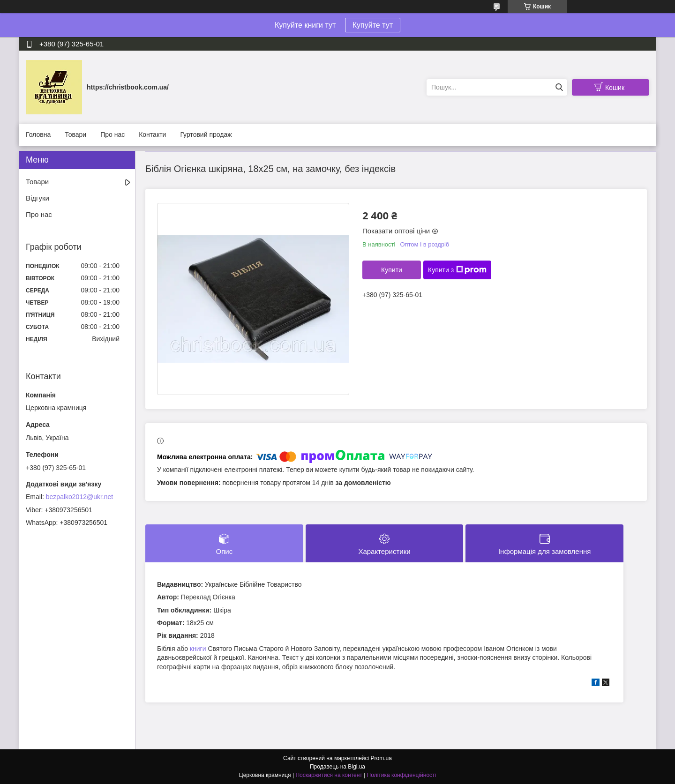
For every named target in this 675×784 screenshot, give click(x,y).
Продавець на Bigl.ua (337, 767)
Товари (75, 134)
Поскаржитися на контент (329, 775)
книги (198, 649)
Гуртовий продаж (206, 134)
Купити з (457, 270)
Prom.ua (381, 758)
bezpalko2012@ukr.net (79, 497)
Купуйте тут (373, 25)
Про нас (112, 134)
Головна (38, 134)
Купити (392, 270)
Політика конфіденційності (402, 775)
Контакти (152, 134)
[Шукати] (559, 87)
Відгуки (37, 198)
